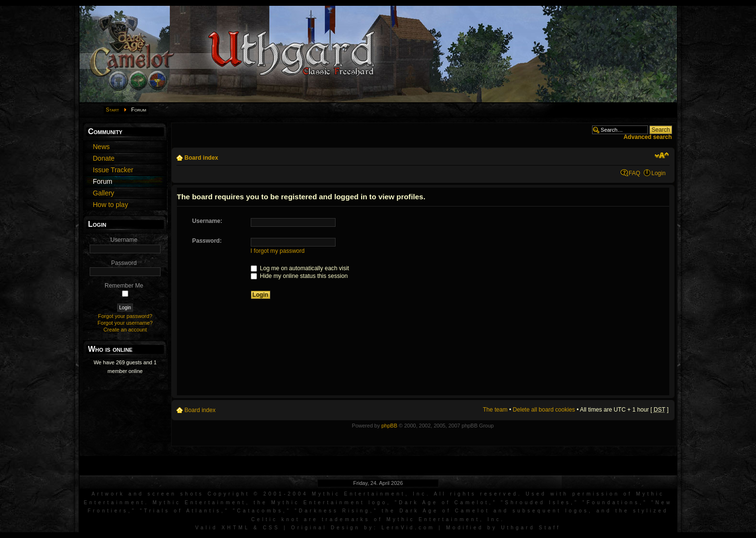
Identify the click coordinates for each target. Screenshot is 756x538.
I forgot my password (278, 251)
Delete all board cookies (544, 410)
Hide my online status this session (299, 276)
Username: (208, 221)
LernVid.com (408, 528)
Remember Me (124, 286)
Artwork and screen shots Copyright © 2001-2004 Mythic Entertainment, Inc (259, 494)
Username (124, 240)
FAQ (634, 173)
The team (495, 410)
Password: (207, 241)
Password (124, 263)
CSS (271, 528)
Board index (202, 158)
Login (659, 173)
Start (113, 110)
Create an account (125, 330)
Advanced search (648, 137)
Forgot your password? (125, 316)
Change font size (662, 155)
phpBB (389, 426)
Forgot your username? (125, 323)
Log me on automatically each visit (300, 268)
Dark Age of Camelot (444, 503)
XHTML (236, 528)
